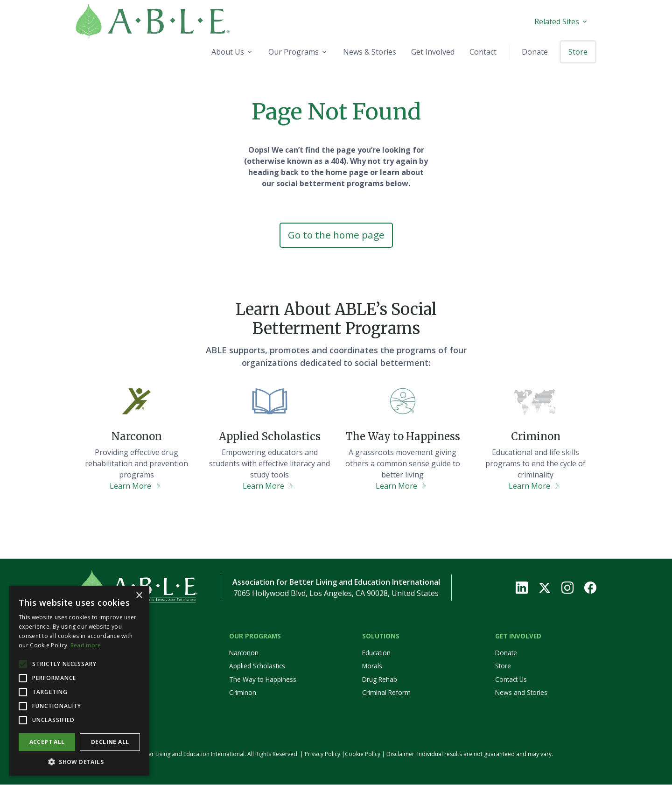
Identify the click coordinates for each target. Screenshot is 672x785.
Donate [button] (535, 52)
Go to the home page (336, 235)
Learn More (136, 486)
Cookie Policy (363, 754)
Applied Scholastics (257, 667)
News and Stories (521, 693)
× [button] (139, 596)
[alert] (79, 681)
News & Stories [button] (370, 52)
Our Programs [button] (294, 52)
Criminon (243, 693)
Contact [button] (483, 52)
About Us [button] (228, 52)
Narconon (244, 654)
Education (376, 654)
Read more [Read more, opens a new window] (86, 645)
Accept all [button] (47, 742)
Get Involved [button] (433, 52)
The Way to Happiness (263, 680)
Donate (506, 654)
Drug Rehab (380, 680)
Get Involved (518, 636)
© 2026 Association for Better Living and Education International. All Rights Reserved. (187, 754)
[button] (79, 762)
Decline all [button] (110, 742)
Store (503, 667)
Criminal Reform (386, 693)
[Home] (176, 21)
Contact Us (511, 680)
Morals (372, 667)
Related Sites (557, 21)
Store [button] (578, 52)
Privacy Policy (322, 754)
